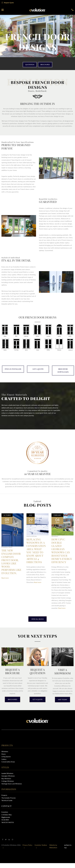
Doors (4, 759)
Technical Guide (7, 805)
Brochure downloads (63, 370)
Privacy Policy (27, 850)
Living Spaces (6, 761)
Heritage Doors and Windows (12, 788)
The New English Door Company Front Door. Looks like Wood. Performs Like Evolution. (11, 564)
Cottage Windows (8, 786)
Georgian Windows (8, 781)
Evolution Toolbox (41, 850)
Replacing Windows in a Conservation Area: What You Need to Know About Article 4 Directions (37, 551)
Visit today (62, 704)
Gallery (4, 764)
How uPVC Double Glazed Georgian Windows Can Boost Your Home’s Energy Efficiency (61, 553)
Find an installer (13, 369)
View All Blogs (37, 624)
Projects (4, 800)
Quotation (29, 64)
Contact (6, 811)
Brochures (46, 64)
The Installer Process (9, 803)
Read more (5, 583)
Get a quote (38, 369)
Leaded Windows (7, 778)
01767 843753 (9, 827)
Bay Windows (6, 783)
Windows (5, 756)
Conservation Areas (8, 767)
